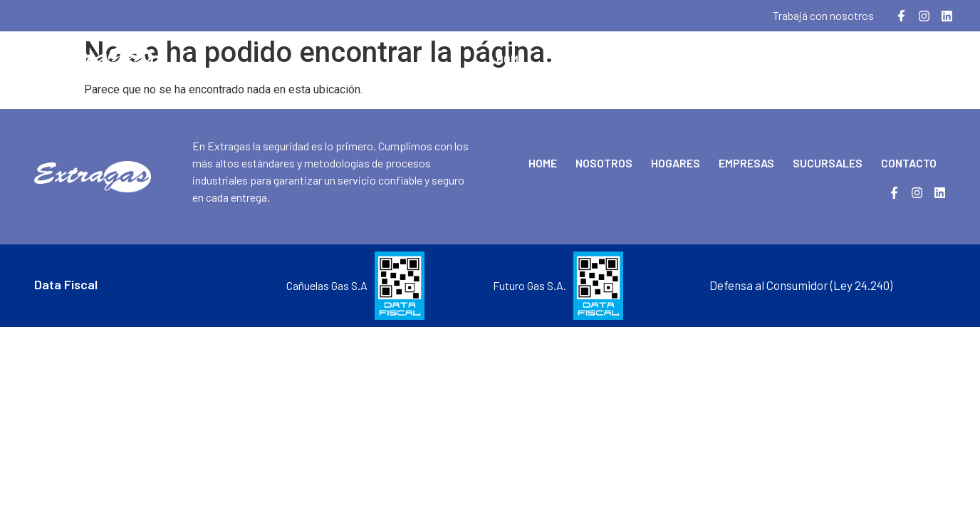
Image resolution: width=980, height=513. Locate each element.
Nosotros (580, 59)
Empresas (737, 59)
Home (511, 59)
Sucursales (824, 59)
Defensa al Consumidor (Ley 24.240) (801, 285)
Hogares (659, 59)
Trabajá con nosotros (823, 15)
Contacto (913, 59)
